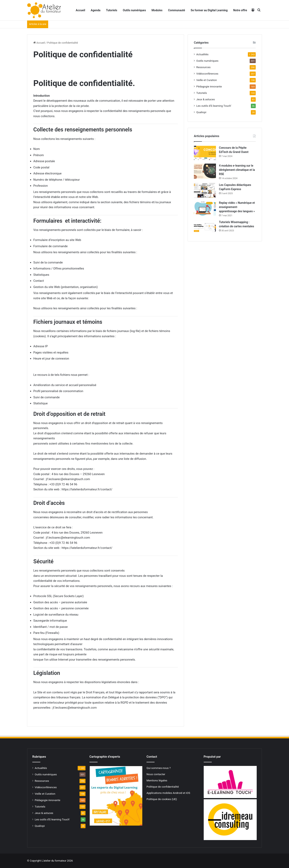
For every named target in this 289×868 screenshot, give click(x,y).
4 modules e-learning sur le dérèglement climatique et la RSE (237, 170)
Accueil (80, 10)
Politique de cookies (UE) (162, 799)
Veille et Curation (207, 80)
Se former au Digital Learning (209, 10)
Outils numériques (134, 10)
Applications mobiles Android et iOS (168, 793)
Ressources (203, 67)
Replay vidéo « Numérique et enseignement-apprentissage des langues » (237, 207)
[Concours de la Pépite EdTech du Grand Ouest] (205, 153)
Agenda (96, 10)
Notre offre (240, 10)
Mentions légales (157, 780)
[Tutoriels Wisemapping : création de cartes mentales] (205, 228)
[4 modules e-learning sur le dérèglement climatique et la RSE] (205, 171)
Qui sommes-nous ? (159, 768)
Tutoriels (112, 10)
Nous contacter (156, 774)
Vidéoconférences (207, 74)
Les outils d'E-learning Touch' (214, 106)
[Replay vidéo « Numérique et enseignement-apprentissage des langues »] (205, 208)
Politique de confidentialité (163, 787)
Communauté (177, 10)
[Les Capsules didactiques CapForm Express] (205, 190)
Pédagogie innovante (209, 86)
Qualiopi (201, 112)
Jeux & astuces (206, 99)
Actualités (202, 54)
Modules (157, 10)
